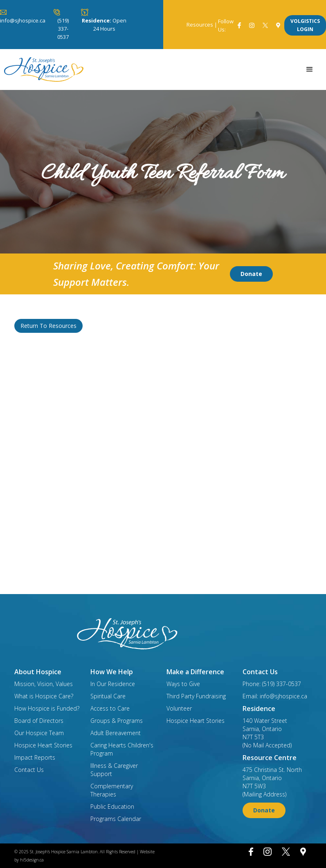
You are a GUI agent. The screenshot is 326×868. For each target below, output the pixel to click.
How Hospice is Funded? (47, 708)
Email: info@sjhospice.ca (275, 696)
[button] (310, 70)
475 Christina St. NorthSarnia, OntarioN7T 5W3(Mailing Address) (272, 782)
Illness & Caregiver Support (114, 770)
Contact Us (29, 770)
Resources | (202, 25)
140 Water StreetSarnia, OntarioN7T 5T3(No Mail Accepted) (267, 733)
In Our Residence (113, 684)
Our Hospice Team (39, 733)
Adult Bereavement (116, 733)
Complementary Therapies (112, 790)
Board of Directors (39, 721)
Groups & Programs (117, 721)
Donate (251, 274)
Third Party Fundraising (196, 696)
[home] (44, 70)
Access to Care (110, 708)
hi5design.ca (32, 860)
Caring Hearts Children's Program (122, 749)
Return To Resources (48, 326)
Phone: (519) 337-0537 (272, 684)
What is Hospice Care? (44, 696)
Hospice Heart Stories (43, 745)
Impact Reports (35, 757)
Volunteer (179, 708)
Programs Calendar (116, 819)
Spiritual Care (108, 696)
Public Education (112, 806)
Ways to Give (183, 684)
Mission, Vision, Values (44, 684)
